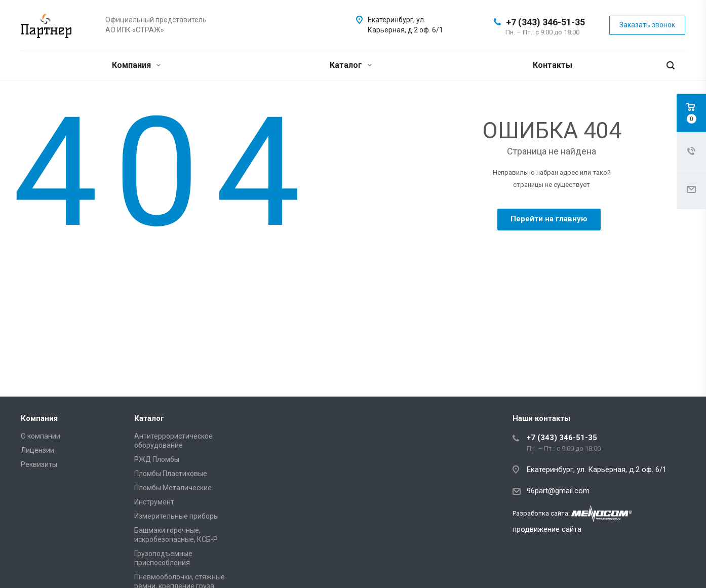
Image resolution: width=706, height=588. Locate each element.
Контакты (553, 65)
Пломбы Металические (173, 488)
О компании (41, 436)
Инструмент (154, 502)
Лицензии (37, 450)
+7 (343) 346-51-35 (545, 22)
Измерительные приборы (176, 516)
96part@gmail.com (558, 491)
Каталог (351, 65)
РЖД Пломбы (157, 459)
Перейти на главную (549, 219)
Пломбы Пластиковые (171, 474)
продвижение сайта (547, 529)
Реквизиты (39, 464)
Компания (136, 65)
